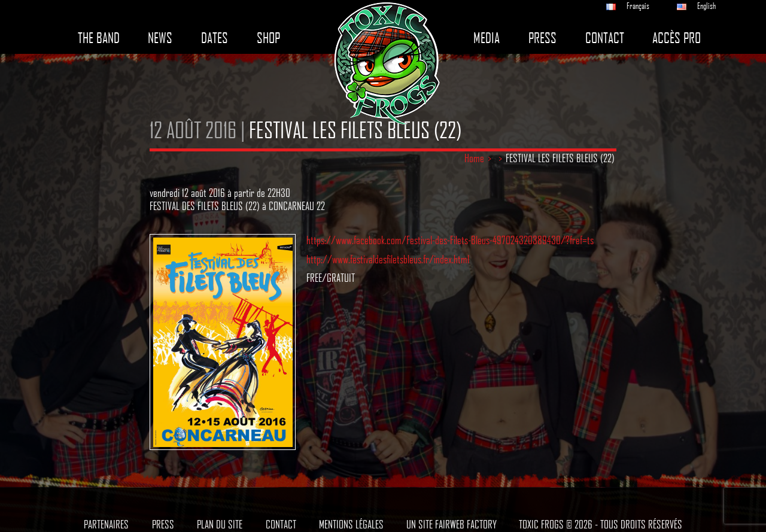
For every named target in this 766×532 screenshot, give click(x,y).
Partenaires (106, 524)
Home (474, 158)
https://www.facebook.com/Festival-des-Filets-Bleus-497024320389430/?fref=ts (450, 240)
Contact (605, 38)
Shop (268, 38)
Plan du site (220, 524)
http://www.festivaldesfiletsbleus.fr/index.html (388, 259)
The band (99, 38)
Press (542, 38)
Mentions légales (351, 524)
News (160, 38)
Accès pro (677, 38)
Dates (215, 38)
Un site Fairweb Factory (452, 524)
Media (487, 38)
